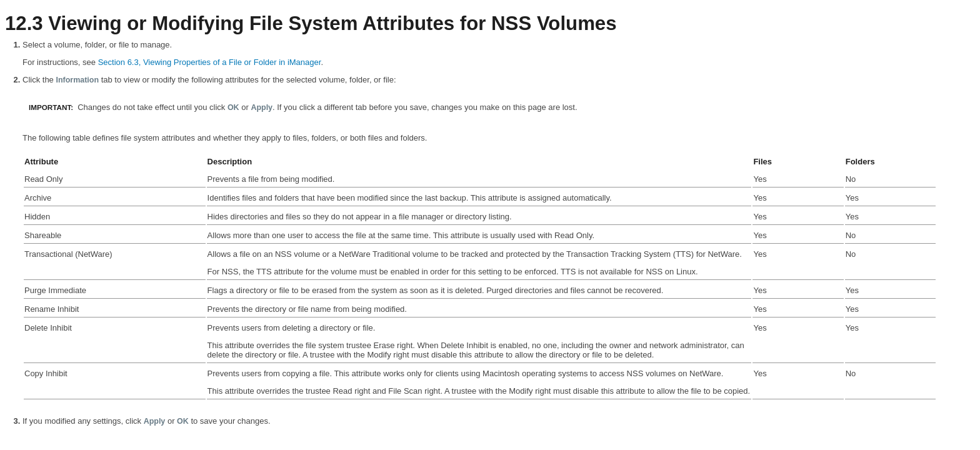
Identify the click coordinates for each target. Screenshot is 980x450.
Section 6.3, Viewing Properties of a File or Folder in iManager (210, 62)
